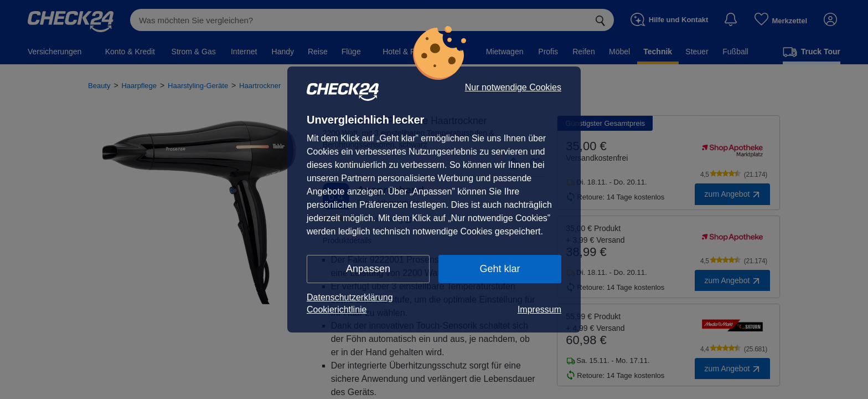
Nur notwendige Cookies (513, 88)
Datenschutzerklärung (350, 297)
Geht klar (500, 269)
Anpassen (368, 269)
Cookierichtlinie (337, 310)
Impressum (539, 310)
